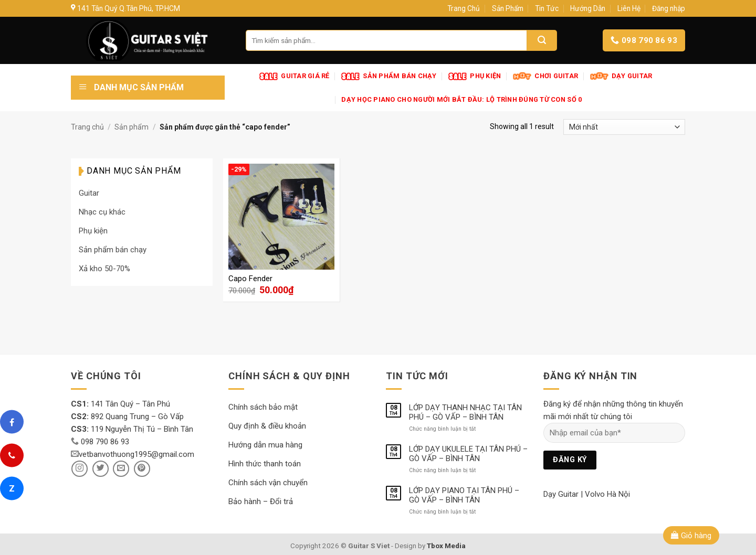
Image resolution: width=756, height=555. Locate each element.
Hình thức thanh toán (265, 464)
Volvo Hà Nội (607, 494)
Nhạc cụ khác (102, 212)
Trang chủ (87, 127)
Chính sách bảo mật (263, 407)
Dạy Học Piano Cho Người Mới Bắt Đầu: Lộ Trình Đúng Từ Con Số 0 (461, 99)
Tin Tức (547, 8)
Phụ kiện (93, 231)
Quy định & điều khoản (267, 426)
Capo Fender (250, 279)
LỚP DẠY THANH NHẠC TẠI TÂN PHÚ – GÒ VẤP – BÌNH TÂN (465, 412)
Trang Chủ (464, 8)
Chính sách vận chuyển (268, 483)
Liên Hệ (629, 8)
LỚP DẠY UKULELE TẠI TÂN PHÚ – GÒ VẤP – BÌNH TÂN (468, 454)
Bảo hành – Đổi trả (261, 501)
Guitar (89, 193)
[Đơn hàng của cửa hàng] (624, 127)
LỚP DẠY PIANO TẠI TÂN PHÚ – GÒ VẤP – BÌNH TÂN (464, 495)
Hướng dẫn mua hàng (265, 445)
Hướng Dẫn (588, 8)
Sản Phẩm (508, 8)
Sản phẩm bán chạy (113, 250)
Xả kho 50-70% (104, 269)
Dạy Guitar (561, 494)
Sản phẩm (132, 127)
